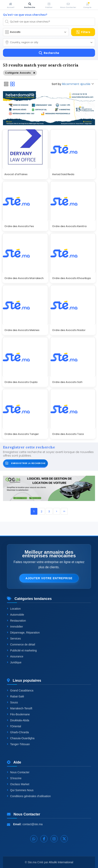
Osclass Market (18, 784)
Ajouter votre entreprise (49, 578)
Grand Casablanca (20, 690)
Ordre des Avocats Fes (19, 226)
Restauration (16, 621)
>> (64, 511)
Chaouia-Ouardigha (21, 738)
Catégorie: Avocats (18, 73)
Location (14, 609)
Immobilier (15, 627)
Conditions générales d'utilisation (29, 796)
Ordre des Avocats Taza (68, 434)
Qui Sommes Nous (20, 790)
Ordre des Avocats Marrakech (24, 278)
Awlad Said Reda (63, 174)
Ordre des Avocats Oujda (21, 382)
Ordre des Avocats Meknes (22, 330)
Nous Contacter (18, 772)
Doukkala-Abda (18, 720)
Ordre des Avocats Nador (69, 330)
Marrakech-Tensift (20, 708)
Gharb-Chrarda (18, 732)
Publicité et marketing (22, 650)
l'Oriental (14, 726)
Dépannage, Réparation (23, 633)
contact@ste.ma (33, 824)
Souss (12, 702)
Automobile (16, 615)
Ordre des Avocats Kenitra (69, 226)
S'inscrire (14, 778)
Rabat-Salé (16, 696)
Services (14, 639)
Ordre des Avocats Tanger (22, 434)
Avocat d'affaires (16, 174)
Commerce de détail (21, 644)
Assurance (15, 656)
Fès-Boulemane (18, 714)
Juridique (14, 662)
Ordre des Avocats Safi (67, 382)
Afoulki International (61, 862)
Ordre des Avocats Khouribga (71, 278)
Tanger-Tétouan (18, 744)
